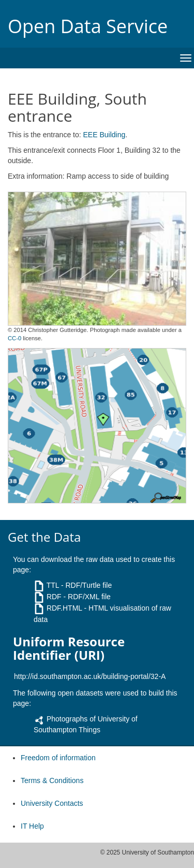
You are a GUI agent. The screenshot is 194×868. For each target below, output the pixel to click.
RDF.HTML (64, 608)
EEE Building (105, 135)
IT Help (32, 826)
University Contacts (52, 803)
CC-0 (14, 338)
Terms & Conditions (52, 780)
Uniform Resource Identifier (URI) (69, 649)
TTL (53, 585)
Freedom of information (58, 758)
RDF (54, 597)
